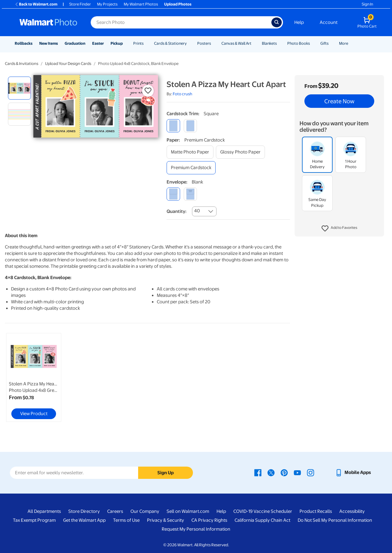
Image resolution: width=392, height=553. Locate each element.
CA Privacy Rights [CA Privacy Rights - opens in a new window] (209, 520)
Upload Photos (178, 4)
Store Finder (80, 4)
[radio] (19, 88)
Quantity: (177, 211)
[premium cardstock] (191, 168)
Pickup (117, 43)
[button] (339, 229)
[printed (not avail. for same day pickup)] (190, 194)
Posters (204, 43)
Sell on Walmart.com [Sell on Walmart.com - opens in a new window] (188, 511)
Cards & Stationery (170, 43)
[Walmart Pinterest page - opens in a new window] (284, 472)
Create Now (339, 101)
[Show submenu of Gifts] (331, 43)
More (344, 43)
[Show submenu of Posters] (214, 43)
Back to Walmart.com (36, 4)
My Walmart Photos (141, 4)
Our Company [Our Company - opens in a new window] (145, 511)
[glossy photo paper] (240, 152)
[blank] (173, 194)
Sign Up (166, 473)
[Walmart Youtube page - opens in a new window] (297, 472)
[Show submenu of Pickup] (126, 43)
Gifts (324, 43)
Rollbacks (24, 43)
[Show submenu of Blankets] (280, 43)
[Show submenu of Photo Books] (313, 43)
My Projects (107, 4)
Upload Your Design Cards (68, 64)
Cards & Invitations (22, 64)
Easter (98, 43)
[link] (34, 377)
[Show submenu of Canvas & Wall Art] (254, 43)
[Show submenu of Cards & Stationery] (190, 43)
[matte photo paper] (190, 152)
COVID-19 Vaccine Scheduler (263, 511)
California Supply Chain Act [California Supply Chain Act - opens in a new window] (262, 520)
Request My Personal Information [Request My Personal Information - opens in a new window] (196, 529)
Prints (138, 43)
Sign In (367, 4)
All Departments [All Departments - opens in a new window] (44, 511)
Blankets (269, 43)
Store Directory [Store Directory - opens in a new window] (84, 511)
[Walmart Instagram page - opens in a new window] (311, 472)
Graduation (75, 43)
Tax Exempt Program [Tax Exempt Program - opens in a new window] (34, 520)
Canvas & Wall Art (236, 43)
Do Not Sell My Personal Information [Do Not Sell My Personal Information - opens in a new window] (335, 520)
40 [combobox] (197, 211)
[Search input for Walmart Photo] (181, 22)
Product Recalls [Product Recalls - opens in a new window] (316, 511)
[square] (173, 126)
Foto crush (183, 94)
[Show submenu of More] (351, 43)
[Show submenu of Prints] (146, 43)
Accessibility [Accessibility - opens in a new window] (352, 511)
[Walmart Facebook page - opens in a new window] (258, 472)
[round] (190, 126)
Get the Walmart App (84, 520)
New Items (49, 43)
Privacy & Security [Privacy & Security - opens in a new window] (166, 520)
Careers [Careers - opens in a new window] (115, 511)
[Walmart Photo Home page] (48, 22)
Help (299, 22)
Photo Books (299, 43)
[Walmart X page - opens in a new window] (271, 472)
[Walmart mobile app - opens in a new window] (353, 472)
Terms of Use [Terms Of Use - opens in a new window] (126, 520)
